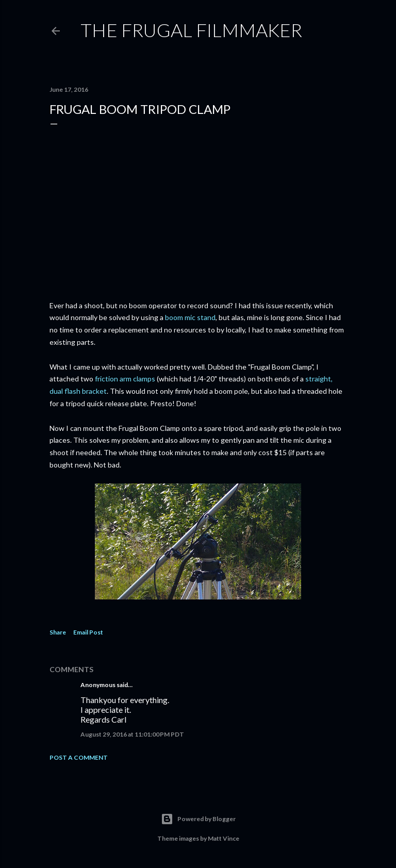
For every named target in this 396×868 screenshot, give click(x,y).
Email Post (88, 632)
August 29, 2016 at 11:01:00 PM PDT (132, 734)
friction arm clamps (125, 379)
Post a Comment (79, 757)
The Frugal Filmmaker (191, 30)
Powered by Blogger (198, 819)
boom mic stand (190, 317)
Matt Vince (224, 838)
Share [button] (58, 632)
